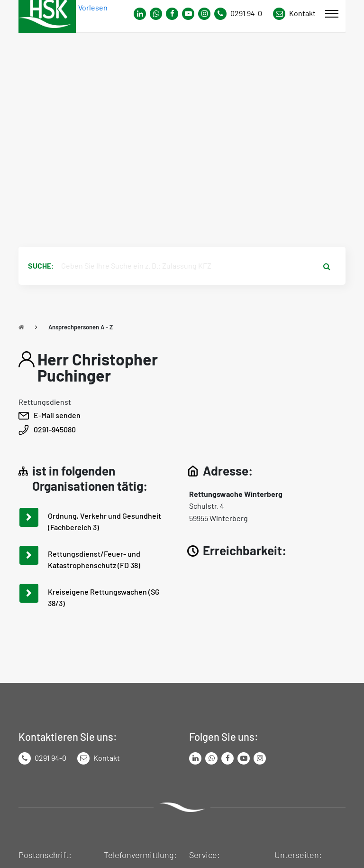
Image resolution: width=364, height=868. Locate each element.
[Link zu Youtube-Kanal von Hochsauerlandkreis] (188, 14)
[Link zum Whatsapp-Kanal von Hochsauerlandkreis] (140, 14)
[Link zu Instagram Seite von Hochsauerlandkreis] (204, 14)
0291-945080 (55, 429)
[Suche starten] (327, 266)
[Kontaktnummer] (242, 14)
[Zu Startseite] (21, 327)
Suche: (41, 266)
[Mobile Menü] (332, 14)
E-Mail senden (57, 415)
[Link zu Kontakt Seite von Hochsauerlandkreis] (294, 14)
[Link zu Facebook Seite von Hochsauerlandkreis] (172, 14)
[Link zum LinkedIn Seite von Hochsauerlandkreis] (195, 758)
